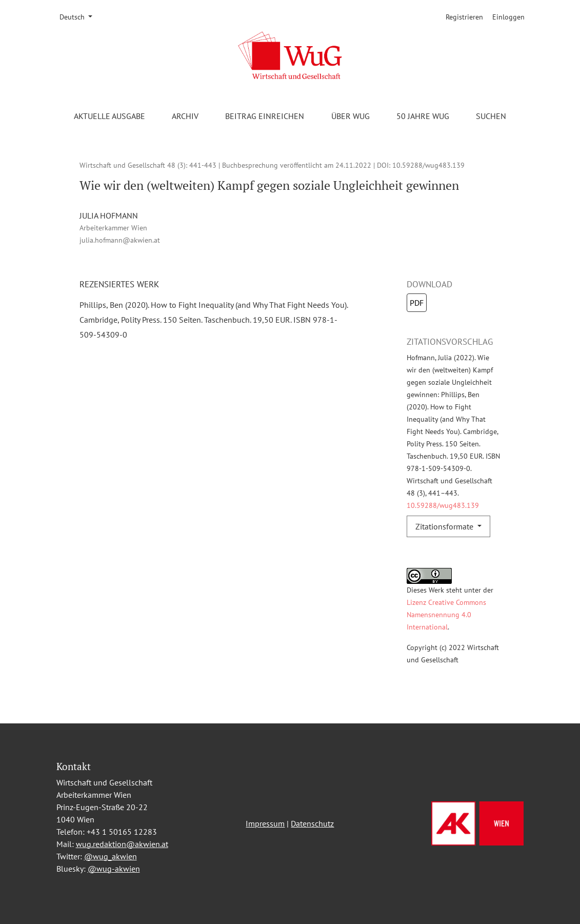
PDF (417, 303)
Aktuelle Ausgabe (109, 116)
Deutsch (79, 16)
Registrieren (464, 17)
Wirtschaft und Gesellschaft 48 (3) (133, 165)
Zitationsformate (445, 526)
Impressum (265, 823)
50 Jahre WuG (423, 116)
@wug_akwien (111, 856)
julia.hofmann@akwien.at (120, 240)
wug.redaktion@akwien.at (122, 844)
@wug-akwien (114, 869)
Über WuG (351, 116)
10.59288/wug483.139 (428, 165)
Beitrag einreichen (265, 116)
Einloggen (508, 17)
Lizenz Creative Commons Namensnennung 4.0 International (446, 614)
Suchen (491, 116)
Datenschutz (312, 823)
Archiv (185, 116)
